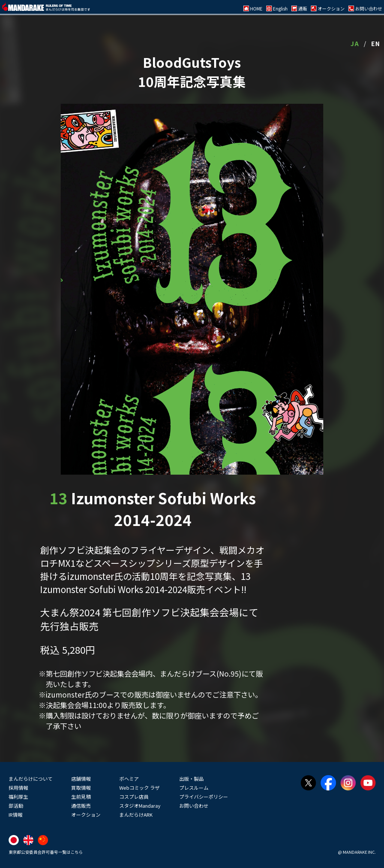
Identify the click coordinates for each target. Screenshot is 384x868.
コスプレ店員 (134, 797)
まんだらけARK (136, 815)
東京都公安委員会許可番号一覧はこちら (46, 852)
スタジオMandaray (140, 806)
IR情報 (16, 815)
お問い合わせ (194, 806)
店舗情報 (81, 779)
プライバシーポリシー (204, 797)
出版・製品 (191, 779)
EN (376, 43)
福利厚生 (18, 797)
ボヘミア (129, 779)
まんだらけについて (31, 779)
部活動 (16, 806)
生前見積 (81, 797)
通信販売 (81, 806)
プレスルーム (194, 788)
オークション (86, 815)
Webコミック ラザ (139, 788)
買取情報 (81, 788)
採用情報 (18, 788)
